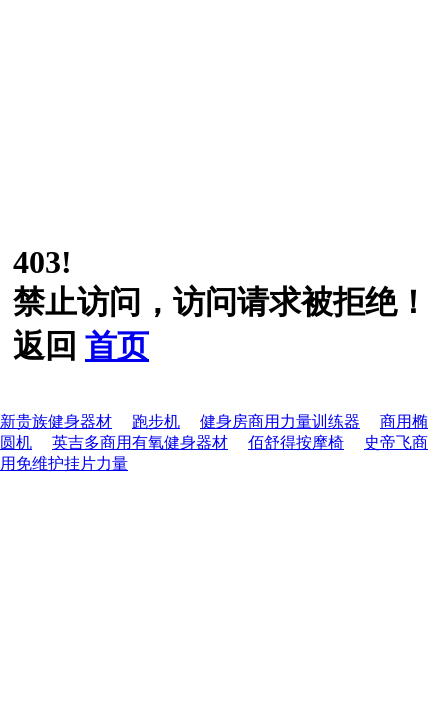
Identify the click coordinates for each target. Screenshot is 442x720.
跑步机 (156, 421)
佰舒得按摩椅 (296, 442)
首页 (117, 346)
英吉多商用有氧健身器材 (140, 442)
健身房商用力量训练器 (280, 421)
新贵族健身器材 (56, 421)
